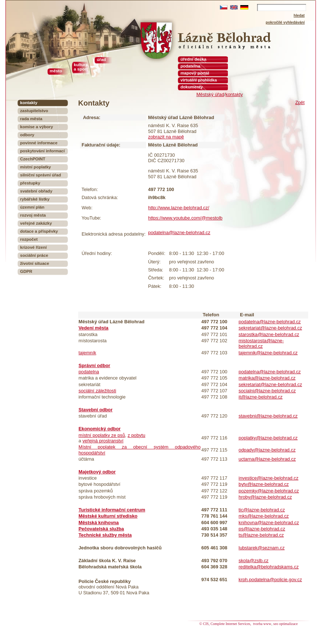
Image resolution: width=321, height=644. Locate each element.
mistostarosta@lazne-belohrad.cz (261, 343)
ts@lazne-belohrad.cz (261, 535)
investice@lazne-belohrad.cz (268, 478)
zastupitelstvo (34, 111)
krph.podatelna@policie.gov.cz (270, 580)
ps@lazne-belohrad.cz (262, 529)
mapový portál (195, 73)
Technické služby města (105, 535)
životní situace (35, 263)
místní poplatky (35, 167)
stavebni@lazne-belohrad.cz (268, 416)
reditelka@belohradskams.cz (269, 567)
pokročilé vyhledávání (285, 22)
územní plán (32, 207)
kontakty (234, 94)
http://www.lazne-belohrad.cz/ (179, 208)
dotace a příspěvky (39, 231)
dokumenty (192, 87)
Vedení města (93, 328)
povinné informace (39, 143)
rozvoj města (33, 215)
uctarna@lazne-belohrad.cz (267, 459)
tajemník (87, 353)
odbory (27, 135)
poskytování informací (42, 151)
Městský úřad (210, 94)
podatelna (89, 372)
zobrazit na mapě (166, 137)
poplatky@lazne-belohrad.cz (268, 438)
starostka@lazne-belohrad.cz (269, 334)
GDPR (26, 271)
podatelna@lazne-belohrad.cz (179, 233)
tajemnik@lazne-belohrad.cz (268, 353)
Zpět (300, 102)
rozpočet (29, 239)
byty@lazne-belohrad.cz (263, 484)
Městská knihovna (99, 523)
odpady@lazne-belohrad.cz (267, 450)
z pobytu (136, 435)
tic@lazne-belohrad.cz (262, 510)
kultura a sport (81, 67)
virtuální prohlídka (199, 80)
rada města (31, 119)
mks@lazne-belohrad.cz (263, 516)
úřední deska (193, 59)
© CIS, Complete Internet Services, (226, 624)
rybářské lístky (35, 199)
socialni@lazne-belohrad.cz (267, 391)
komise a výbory (37, 127)
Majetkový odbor (97, 472)
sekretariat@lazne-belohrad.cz (270, 328)
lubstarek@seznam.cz (261, 548)
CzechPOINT (33, 159)
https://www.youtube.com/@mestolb (186, 218)
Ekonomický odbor (100, 429)
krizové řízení (33, 247)
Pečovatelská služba (101, 529)
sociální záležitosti (97, 391)
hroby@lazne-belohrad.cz (265, 497)
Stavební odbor (95, 410)
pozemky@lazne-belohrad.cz (269, 491)
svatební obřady (36, 191)
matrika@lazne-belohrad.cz (267, 378)
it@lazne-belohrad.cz (260, 397)
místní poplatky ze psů (102, 435)
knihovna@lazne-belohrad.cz (269, 523)
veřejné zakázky (36, 223)
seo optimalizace (285, 624)
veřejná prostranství (103, 441)
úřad (101, 60)
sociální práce (34, 255)
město (56, 71)
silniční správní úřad (41, 175)
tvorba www (262, 624)
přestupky (30, 183)
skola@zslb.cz (253, 561)
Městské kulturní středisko (108, 516)
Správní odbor (94, 365)
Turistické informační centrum (112, 510)
